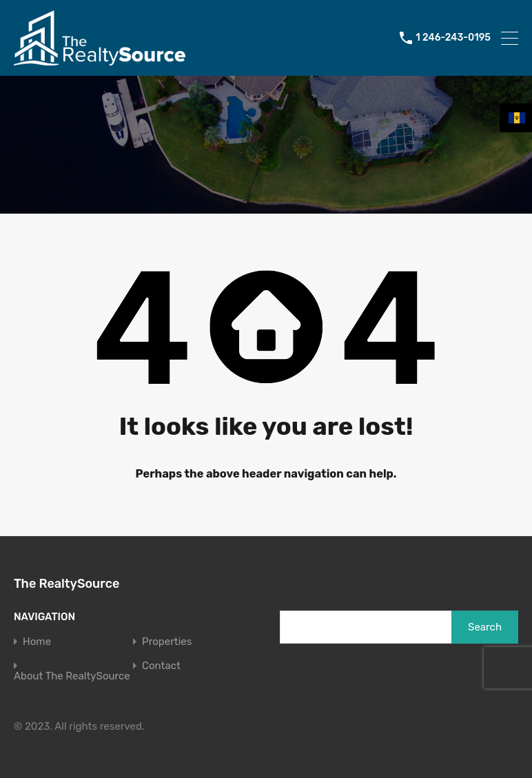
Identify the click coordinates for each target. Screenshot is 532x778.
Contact (161, 666)
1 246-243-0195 (453, 38)
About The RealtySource (72, 676)
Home (37, 642)
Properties (167, 642)
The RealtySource (66, 584)
